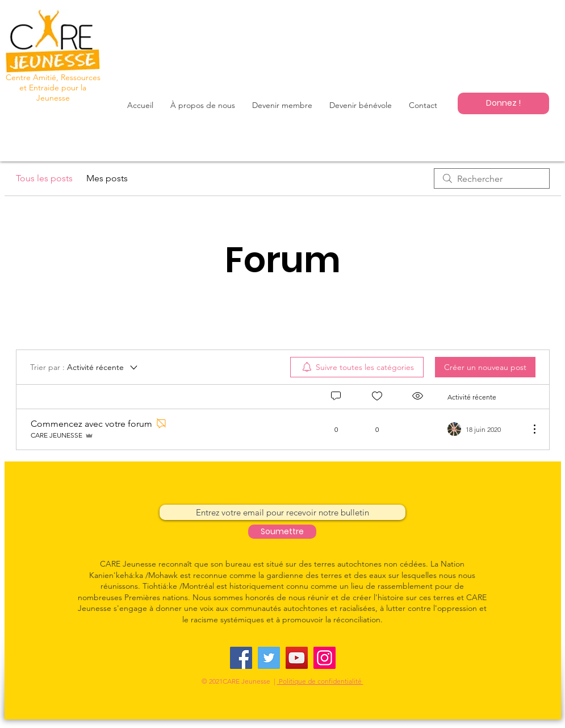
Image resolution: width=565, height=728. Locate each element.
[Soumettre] (282, 532)
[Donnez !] (503, 103)
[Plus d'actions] (529, 429)
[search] (492, 178)
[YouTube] (297, 658)
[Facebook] (241, 658)
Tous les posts (44, 178)
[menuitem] (357, 367)
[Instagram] (325, 658)
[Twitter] (269, 658)
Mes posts (107, 178)
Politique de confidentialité (320, 681)
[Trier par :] (85, 367)
